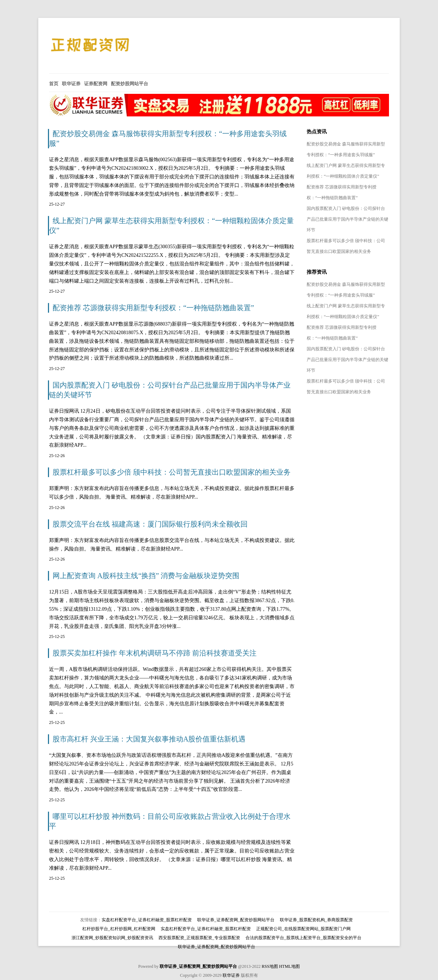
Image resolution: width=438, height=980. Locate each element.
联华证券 (231, 975)
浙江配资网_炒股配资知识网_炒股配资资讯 (112, 938)
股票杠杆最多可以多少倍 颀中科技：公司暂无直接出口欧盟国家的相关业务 (172, 472)
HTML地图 (289, 966)
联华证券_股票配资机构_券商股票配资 (316, 920)
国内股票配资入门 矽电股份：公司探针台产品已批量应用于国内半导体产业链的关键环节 (347, 219)
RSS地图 (270, 966)
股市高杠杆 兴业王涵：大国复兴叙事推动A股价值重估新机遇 (149, 739)
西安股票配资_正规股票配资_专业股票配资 (199, 938)
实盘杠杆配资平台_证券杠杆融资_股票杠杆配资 (147, 920)
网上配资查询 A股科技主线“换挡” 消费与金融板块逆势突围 (146, 576)
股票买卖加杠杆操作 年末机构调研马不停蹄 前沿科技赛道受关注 (155, 653)
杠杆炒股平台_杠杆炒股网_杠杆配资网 (119, 929)
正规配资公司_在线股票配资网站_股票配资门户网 (303, 929)
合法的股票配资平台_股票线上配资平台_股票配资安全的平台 (303, 938)
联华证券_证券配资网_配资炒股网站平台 (236, 920)
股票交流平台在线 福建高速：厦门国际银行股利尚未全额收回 (150, 524)
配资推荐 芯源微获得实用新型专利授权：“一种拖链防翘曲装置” (153, 308)
